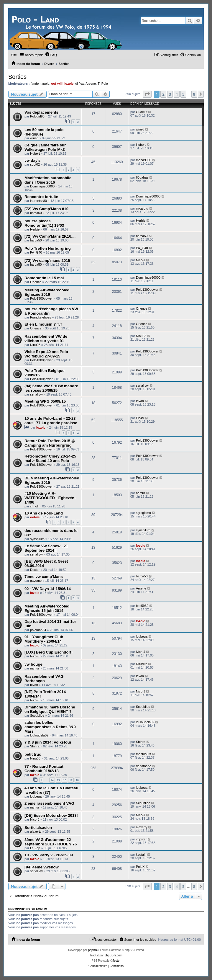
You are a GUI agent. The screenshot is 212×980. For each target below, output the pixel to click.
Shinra (35, 746)
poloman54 (38, 630)
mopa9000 (144, 160)
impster (141, 839)
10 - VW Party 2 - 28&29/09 (49, 855)
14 (52, 780)
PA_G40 (36, 252)
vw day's (32, 160)
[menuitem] (51, 55)
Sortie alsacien (38, 828)
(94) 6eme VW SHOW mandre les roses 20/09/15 (51, 388)
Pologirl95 (37, 116)
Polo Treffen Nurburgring (48, 248)
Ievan (140, 401)
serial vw (36, 394)
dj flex (79, 84)
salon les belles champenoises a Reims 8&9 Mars (50, 727)
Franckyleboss (41, 317)
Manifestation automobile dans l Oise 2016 (48, 180)
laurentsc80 (38, 201)
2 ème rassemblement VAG (49, 803)
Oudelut (142, 112)
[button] (147, 94)
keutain (141, 855)
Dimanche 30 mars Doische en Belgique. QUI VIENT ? (50, 709)
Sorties (17, 77)
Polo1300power (41, 298)
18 (77, 780)
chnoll (34, 506)
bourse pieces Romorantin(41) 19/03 (44, 223)
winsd (34, 138)
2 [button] (163, 94)
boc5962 (142, 606)
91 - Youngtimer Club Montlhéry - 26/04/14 (44, 639)
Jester (116, 961)
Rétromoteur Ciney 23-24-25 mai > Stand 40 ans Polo (50, 458)
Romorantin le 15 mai (44, 278)
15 (58, 780)
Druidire (142, 664)
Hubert (35, 153)
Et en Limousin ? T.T (43, 324)
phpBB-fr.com (114, 955)
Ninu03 (35, 345)
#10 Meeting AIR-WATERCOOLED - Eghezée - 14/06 (50, 498)
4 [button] (176, 94)
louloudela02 (39, 735)
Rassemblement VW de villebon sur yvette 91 (46, 339)
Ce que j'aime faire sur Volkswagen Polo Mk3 (45, 147)
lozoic (69, 84)
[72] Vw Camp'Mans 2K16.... (50, 236)
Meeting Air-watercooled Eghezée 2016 (47, 292)
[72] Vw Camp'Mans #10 (46, 209)
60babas (142, 177)
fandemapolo (40, 84)
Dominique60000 (42, 186)
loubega (142, 636)
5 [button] (183, 94)
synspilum (37, 539)
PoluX (140, 867)
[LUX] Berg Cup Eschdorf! (49, 652)
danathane (144, 766)
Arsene (91, 84)
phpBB (93, 950)
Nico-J (140, 260)
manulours (143, 754)
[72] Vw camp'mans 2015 (47, 260)
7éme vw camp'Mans (44, 577)
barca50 (36, 213)
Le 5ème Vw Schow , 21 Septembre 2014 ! (46, 548)
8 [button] (194, 94)
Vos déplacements (41, 112)
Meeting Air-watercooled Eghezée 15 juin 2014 (47, 608)
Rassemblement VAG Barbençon (44, 679)
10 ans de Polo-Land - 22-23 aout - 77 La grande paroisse (51, 421)
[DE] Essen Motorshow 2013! (51, 815)
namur (140, 493)
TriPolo (103, 84)
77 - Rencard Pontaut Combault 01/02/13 (44, 769)
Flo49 (140, 418)
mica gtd (142, 208)
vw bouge (33, 664)
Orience (36, 282)
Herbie (35, 229)
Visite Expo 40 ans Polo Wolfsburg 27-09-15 (46, 354)
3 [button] (170, 94)
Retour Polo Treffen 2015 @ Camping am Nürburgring (50, 443)
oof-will (57, 84)
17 (71, 780)
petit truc (33, 754)
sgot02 (35, 164)
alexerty (36, 832)
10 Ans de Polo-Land (44, 513)
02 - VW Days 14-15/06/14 (48, 589)
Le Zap (35, 848)
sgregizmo (143, 513)
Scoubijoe (37, 716)
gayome (36, 581)
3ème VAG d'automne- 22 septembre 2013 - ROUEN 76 (51, 842)
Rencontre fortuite (41, 197)
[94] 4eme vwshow (42, 867)
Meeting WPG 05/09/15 (45, 401)
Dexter (35, 570)
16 (65, 780)
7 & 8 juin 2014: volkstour (48, 742)
